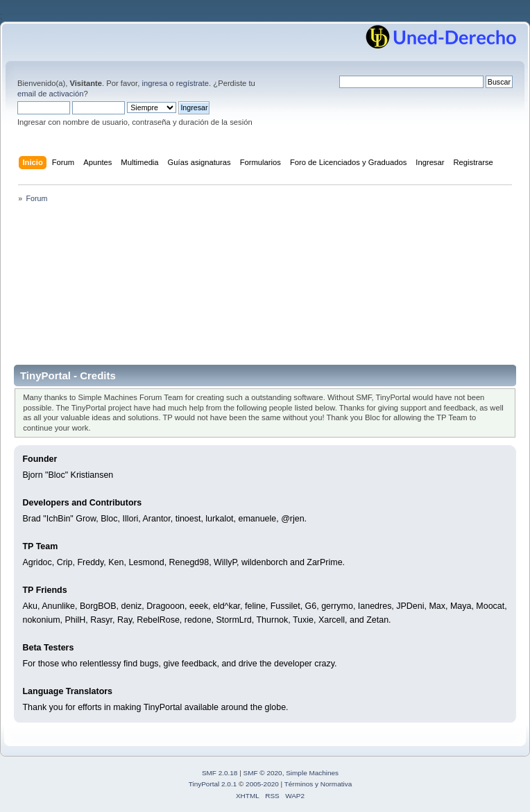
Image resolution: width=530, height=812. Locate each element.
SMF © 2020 (263, 773)
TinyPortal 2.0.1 (213, 784)
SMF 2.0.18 (220, 773)
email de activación (50, 94)
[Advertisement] (265, 288)
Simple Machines (312, 773)
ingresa (154, 83)
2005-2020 (262, 784)
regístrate (193, 83)
